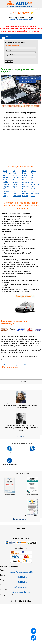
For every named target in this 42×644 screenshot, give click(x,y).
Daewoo (6, 191)
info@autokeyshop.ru (21, 587)
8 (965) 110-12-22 (21, 582)
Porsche (25, 196)
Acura (5, 171)
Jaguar (15, 187)
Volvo (33, 196)
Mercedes (26, 182)
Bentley (5, 178)
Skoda (33, 180)
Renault (33, 171)
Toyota (33, 191)
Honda (15, 180)
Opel (24, 191)
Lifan (24, 173)
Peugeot (25, 193)
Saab (33, 175)
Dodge (5, 196)
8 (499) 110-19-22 (21, 577)
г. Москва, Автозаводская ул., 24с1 (21, 19)
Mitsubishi (26, 187)
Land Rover (17, 196)
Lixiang (25, 175)
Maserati (25, 178)
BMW (5, 180)
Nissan (25, 189)
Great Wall (16, 178)
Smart (33, 182)
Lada (14, 193)
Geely (15, 175)
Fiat (14, 171)
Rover (33, 173)
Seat (32, 178)
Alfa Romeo (7, 173)
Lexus (24, 171)
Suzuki (33, 189)
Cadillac (6, 182)
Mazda (25, 180)
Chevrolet (6, 184)
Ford (14, 173)
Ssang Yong (35, 184)
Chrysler (6, 187)
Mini (24, 184)
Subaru (33, 187)
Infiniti (15, 184)
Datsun (5, 193)
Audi (4, 175)
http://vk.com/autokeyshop (21, 592)
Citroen (5, 189)
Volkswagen (35, 193)
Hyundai (15, 182)
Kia (14, 191)
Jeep (14, 189)
